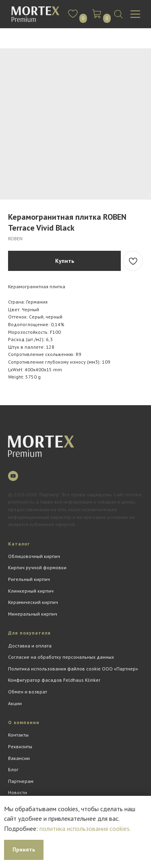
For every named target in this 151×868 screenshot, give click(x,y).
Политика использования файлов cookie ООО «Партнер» (73, 669)
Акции (15, 703)
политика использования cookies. (85, 828)
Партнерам (21, 781)
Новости (18, 792)
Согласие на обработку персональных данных (61, 657)
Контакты (18, 735)
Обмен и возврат (28, 692)
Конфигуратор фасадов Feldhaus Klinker (54, 680)
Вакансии (19, 758)
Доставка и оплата (30, 646)
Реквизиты (20, 746)
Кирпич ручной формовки (37, 567)
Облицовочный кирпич (34, 556)
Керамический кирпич (33, 602)
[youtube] (13, 476)
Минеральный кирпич (33, 614)
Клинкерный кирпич (31, 591)
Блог (13, 769)
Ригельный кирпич (29, 579)
